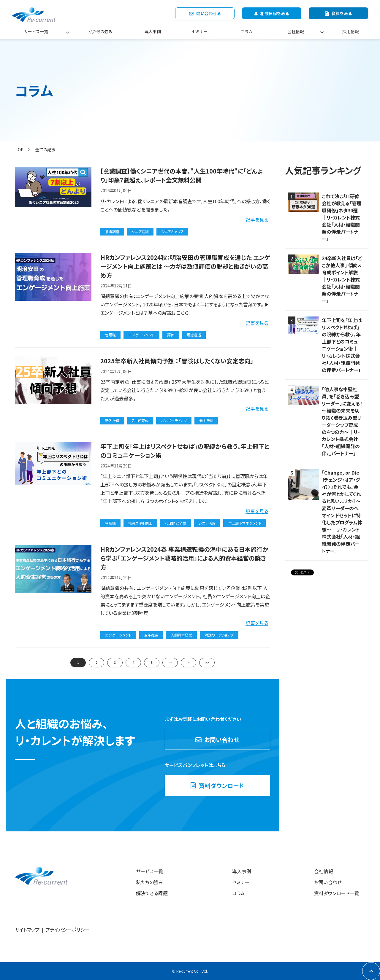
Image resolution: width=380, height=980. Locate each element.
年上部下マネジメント (245, 523)
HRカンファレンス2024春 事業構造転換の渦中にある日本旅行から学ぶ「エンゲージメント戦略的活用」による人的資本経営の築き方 (184, 558)
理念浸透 (194, 335)
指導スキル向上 (140, 523)
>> (207, 662)
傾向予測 (206, 420)
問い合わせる (208, 13)
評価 (171, 335)
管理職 (110, 335)
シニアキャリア (172, 232)
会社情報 (296, 31)
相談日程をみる (275, 13)
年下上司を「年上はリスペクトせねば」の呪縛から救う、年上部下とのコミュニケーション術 (185, 451)
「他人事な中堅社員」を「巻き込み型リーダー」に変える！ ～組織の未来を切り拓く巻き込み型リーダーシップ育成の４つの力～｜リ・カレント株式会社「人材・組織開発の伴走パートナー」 (342, 421)
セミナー (200, 31)
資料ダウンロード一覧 (337, 893)
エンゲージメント (141, 335)
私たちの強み (101, 31)
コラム (247, 31)
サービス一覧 (36, 31)
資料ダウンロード (221, 786)
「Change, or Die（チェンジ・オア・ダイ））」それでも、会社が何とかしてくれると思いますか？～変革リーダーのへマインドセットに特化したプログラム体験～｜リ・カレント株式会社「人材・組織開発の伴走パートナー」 (342, 512)
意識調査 (112, 232)
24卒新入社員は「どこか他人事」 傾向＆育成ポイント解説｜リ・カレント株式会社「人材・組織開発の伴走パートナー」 (342, 279)
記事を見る (257, 219)
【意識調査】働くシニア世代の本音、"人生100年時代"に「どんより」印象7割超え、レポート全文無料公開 (182, 175)
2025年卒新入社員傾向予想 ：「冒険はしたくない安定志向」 (177, 361)
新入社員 (112, 420)
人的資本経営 (181, 635)
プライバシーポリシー (67, 930)
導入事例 (153, 31)
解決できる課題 (152, 893)
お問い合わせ (222, 740)
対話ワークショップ (219, 635)
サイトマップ (27, 930)
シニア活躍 (140, 232)
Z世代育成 (140, 420)
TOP (19, 149)
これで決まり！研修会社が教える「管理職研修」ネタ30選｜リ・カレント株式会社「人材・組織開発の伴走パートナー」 (342, 217)
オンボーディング (174, 420)
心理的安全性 (175, 523)
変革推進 (151, 635)
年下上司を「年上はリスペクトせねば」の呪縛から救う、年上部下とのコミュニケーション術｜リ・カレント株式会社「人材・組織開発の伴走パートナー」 (342, 345)
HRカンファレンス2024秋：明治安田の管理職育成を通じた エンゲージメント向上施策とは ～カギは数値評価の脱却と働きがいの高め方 (185, 266)
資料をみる (342, 13)
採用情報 (351, 31)
